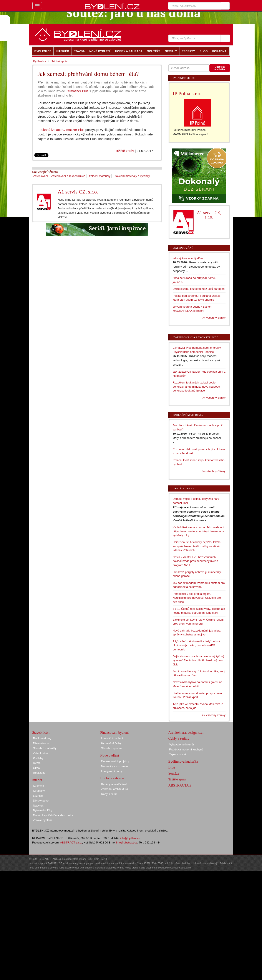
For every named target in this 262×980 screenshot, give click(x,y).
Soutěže (174, 773)
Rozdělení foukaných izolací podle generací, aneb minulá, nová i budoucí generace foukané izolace (197, 387)
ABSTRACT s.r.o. (71, 842)
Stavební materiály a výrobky (132, 176)
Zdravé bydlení (42, 820)
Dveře (37, 763)
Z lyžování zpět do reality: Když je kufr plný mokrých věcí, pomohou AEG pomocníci (196, 645)
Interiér (37, 780)
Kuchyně (39, 786)
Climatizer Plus (77, 91)
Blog (172, 767)
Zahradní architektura (114, 789)
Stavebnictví (41, 732)
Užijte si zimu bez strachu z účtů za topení (199, 289)
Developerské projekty (115, 761)
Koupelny (39, 791)
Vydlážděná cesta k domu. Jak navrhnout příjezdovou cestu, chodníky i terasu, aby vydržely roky (198, 531)
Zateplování (41, 176)
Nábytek (38, 806)
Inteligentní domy (112, 771)
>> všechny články (214, 318)
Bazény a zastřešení (114, 784)
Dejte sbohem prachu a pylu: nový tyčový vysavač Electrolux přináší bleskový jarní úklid (198, 660)
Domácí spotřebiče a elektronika (53, 815)
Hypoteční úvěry (111, 743)
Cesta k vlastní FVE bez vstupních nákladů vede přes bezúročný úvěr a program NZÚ (196, 561)
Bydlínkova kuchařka (183, 761)
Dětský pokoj (41, 801)
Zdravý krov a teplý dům (188, 258)
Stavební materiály (45, 748)
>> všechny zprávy (214, 715)
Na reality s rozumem (114, 766)
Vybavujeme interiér (182, 744)
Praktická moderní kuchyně (186, 749)
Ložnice (38, 796)
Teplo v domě (178, 754)
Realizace (39, 773)
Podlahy (38, 758)
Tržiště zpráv (124, 151)
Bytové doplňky (43, 810)
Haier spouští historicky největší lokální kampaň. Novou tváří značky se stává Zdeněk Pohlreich (197, 546)
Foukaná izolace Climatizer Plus (61, 130)
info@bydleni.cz (130, 838)
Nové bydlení (110, 755)
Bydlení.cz (40, 61)
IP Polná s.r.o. (187, 93)
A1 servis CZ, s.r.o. (78, 192)
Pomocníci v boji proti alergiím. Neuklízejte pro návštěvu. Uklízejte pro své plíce (197, 598)
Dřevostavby (41, 743)
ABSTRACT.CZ (180, 785)
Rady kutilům (109, 794)
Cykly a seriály (179, 738)
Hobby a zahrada (112, 778)
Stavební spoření (112, 748)
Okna (36, 768)
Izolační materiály (99, 176)
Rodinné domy (42, 738)
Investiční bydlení (112, 738)
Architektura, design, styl (186, 732)
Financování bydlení (114, 732)
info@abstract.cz (127, 842)
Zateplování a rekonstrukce (68, 176)
